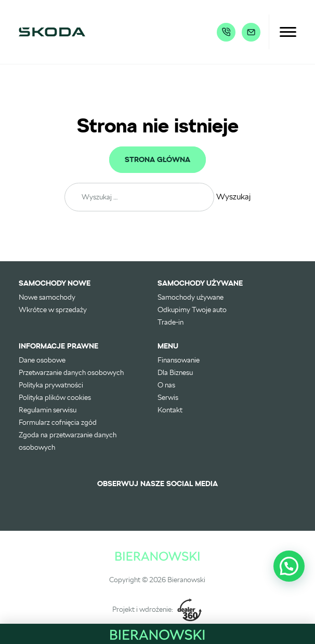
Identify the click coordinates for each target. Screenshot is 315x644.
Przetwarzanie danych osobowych (71, 372)
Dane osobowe (42, 360)
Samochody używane (191, 297)
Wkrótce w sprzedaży (53, 310)
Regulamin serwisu (48, 410)
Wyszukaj (233, 197)
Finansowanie (179, 360)
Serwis (168, 397)
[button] (289, 566)
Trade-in (170, 322)
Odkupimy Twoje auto (192, 310)
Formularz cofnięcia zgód (58, 422)
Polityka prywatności (51, 385)
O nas (166, 385)
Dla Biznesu (175, 372)
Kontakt (170, 410)
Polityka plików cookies (55, 397)
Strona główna (157, 160)
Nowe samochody (47, 297)
